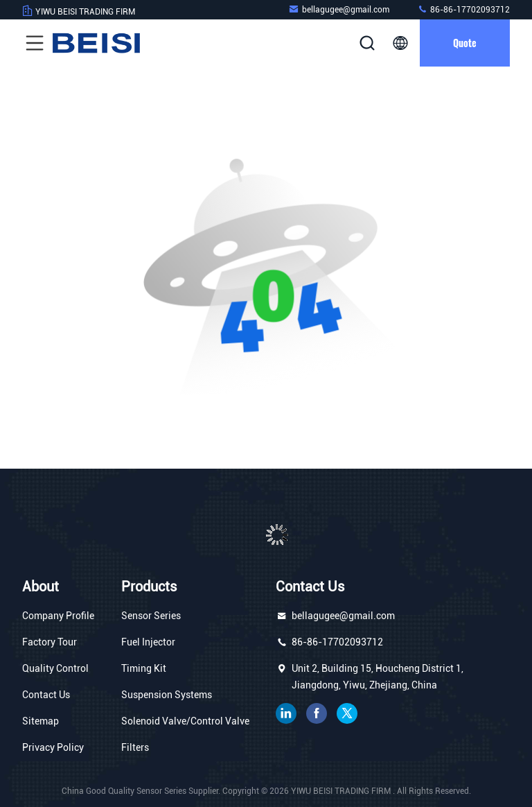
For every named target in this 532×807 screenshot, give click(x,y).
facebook (317, 713)
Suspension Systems (167, 695)
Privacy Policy (53, 747)
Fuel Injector (148, 642)
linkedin (286, 713)
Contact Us (46, 695)
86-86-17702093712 (463, 9)
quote (465, 43)
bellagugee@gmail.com (339, 9)
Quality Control (55, 668)
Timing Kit (144, 668)
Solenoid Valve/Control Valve (185, 721)
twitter (347, 713)
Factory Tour (50, 642)
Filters (135, 747)
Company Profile (58, 616)
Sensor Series (151, 616)
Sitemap (41, 721)
